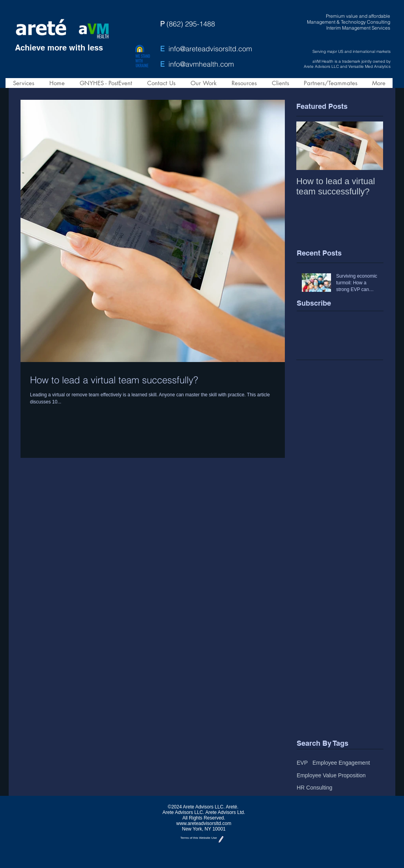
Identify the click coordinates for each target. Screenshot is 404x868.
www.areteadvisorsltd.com (204, 823)
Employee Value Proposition (331, 775)
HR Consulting (314, 788)
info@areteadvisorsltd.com (210, 49)
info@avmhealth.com (201, 64)
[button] (23, 83)
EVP (302, 763)
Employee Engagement (341, 763)
